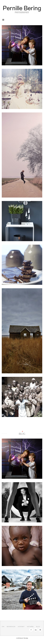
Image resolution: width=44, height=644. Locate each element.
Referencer (11, 627)
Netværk (30, 627)
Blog (38, 627)
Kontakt (21, 627)
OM (3, 627)
